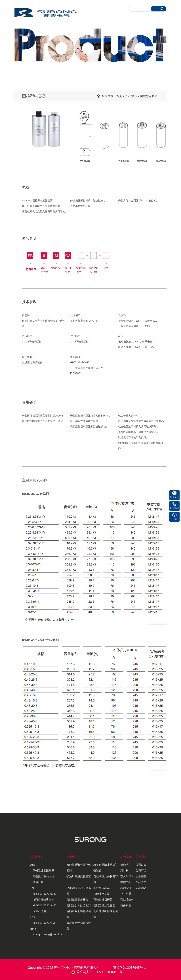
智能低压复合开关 (77, 900)
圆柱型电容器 (149, 96)
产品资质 (141, 882)
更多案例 (126, 905)
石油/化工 (126, 888)
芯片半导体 (127, 876)
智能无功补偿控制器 (79, 905)
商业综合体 (127, 900)
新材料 (124, 870)
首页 (119, 96)
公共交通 (126, 894)
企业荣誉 (141, 876)
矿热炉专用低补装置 (79, 876)
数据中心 (126, 882)
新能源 (124, 865)
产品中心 (131, 96)
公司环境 (141, 870)
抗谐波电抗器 (102, 894)
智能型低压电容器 (104, 905)
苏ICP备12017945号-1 (130, 968)
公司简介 (141, 865)
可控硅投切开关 (103, 900)
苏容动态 (141, 888)
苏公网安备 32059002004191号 (99, 972)
